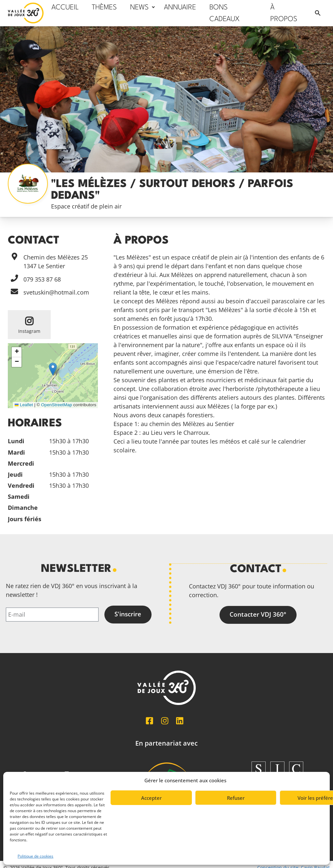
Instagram (29, 331)
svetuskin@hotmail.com (56, 292)
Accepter (151, 798)
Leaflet (24, 405)
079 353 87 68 (42, 279)
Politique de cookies (35, 856)
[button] (53, 369)
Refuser (236, 798)
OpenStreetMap (56, 405)
